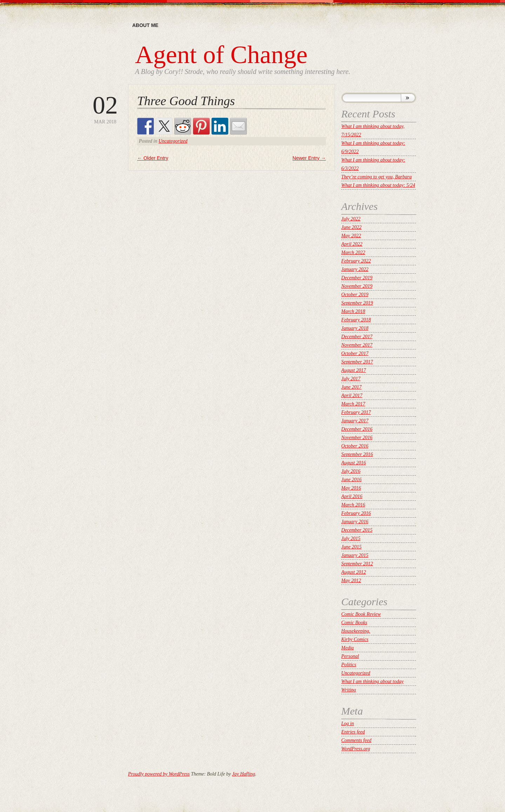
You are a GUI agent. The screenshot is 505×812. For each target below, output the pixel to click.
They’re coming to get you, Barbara (376, 177)
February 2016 (356, 513)
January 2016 (355, 522)
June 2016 (351, 480)
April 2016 (352, 496)
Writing (349, 690)
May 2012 (351, 581)
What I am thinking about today (372, 681)
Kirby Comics (355, 639)
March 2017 (353, 404)
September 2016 (357, 454)
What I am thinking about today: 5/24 (378, 185)
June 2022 (351, 227)
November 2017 (357, 345)
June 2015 (351, 547)
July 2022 (351, 219)
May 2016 (351, 488)
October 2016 (355, 446)
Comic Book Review (361, 614)
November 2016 (357, 438)
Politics (349, 665)
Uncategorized (173, 141)
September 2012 (357, 564)
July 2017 (351, 379)
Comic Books (354, 623)
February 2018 (356, 320)
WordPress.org (356, 749)
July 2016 (351, 471)
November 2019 (357, 286)
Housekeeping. (356, 631)
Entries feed (353, 732)
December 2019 (357, 278)
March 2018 (353, 311)
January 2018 (355, 328)
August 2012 (353, 572)
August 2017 (353, 370)
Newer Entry (309, 158)
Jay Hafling (244, 774)
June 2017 (351, 387)
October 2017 (355, 353)
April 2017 (352, 395)
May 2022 (351, 236)
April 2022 (352, 244)
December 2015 (357, 530)
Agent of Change (221, 55)
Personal (350, 656)
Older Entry (153, 158)
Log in (348, 724)
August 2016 (353, 463)
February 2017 (356, 412)
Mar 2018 (105, 108)
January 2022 (355, 269)
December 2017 (357, 337)
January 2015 (355, 555)
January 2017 (355, 421)
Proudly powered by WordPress (159, 774)
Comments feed (356, 740)
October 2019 (355, 295)
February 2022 (356, 261)
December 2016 (357, 429)
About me (145, 25)
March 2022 (353, 253)
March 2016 (353, 505)
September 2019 (357, 303)
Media (348, 648)
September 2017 (357, 362)
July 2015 (351, 538)
